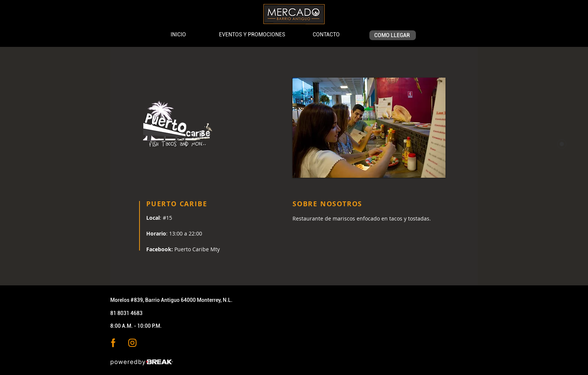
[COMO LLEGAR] (393, 35)
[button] (369, 128)
